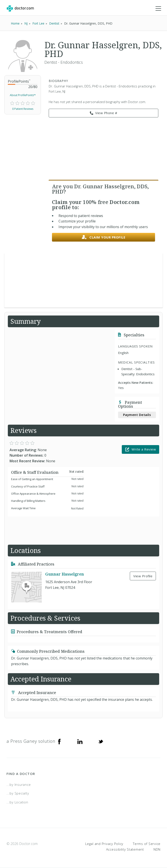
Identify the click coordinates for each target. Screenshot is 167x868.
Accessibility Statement (125, 850)
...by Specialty (18, 793)
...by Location (17, 802)
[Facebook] (59, 741)
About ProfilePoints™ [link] (23, 95)
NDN (157, 850)
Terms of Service (147, 844)
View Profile (143, 576)
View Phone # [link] (104, 113)
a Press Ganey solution (31, 741)
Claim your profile (104, 238)
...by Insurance (19, 785)
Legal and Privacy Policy (104, 844)
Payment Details (137, 415)
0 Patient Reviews (23, 109)
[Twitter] (101, 741)
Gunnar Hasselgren (65, 574)
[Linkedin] (80, 741)
